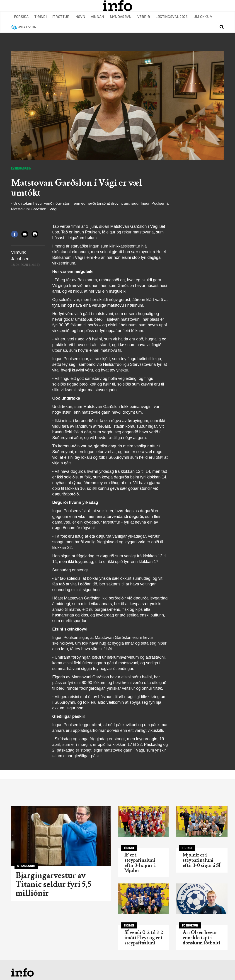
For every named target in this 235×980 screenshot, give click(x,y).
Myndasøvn (121, 17)
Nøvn (80, 17)
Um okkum (203, 17)
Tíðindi (41, 17)
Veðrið (144, 17)
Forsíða (21, 17)
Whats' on (27, 27)
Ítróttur (61, 17)
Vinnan (98, 17)
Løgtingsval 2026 (172, 17)
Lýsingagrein (21, 169)
